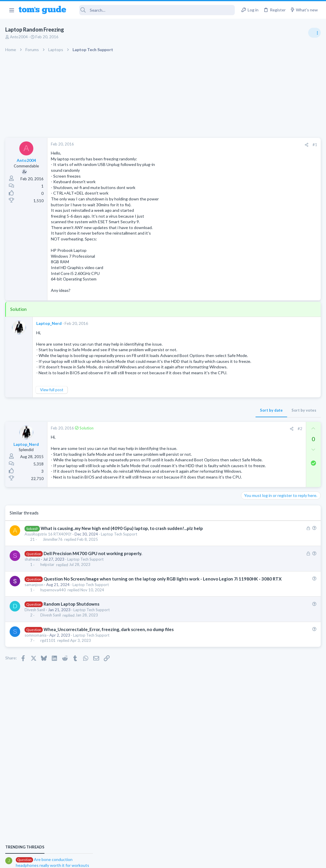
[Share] (212, 145)
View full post (52, 391)
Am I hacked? (264, 402)
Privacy (178, 860)
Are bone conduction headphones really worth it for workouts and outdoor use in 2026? (280, 334)
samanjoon (35, 614)
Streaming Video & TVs (263, 514)
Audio (248, 356)
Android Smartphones (262, 390)
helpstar (48, 588)
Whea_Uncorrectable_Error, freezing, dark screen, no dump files (109, 659)
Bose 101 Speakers (270, 464)
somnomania (36, 665)
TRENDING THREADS (252, 316)
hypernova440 (53, 620)
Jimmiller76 (53, 563)
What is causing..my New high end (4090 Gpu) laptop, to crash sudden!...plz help (122, 552)
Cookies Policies (141, 860)
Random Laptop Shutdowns (72, 634)
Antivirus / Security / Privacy (267, 418)
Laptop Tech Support (120, 558)
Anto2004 (19, 37)
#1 (221, 145)
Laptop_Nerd (50, 323)
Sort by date (177, 411)
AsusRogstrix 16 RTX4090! (49, 558)
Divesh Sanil (35, 640)
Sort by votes (210, 411)
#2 (206, 429)
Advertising (100, 860)
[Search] (154, 10)
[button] (12, 10)
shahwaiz (33, 583)
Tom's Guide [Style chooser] (278, 835)
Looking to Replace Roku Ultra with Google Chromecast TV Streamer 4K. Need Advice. (280, 532)
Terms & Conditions (219, 860)
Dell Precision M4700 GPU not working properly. (93, 577)
